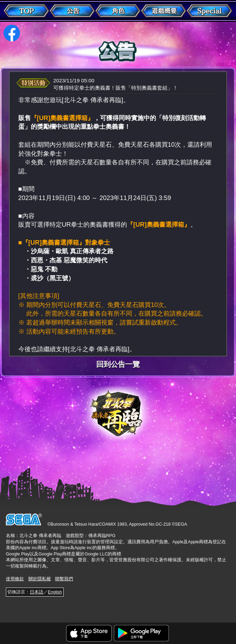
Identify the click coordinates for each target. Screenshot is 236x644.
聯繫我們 (64, 579)
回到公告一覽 (118, 365)
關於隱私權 (40, 579)
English (55, 592)
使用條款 (15, 579)
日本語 (37, 592)
